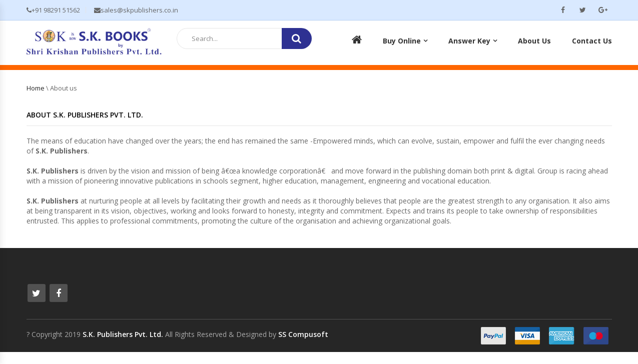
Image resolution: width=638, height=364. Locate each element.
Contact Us (592, 41)
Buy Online (402, 41)
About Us (534, 41)
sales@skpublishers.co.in (136, 10)
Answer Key (469, 41)
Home (36, 88)
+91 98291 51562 (53, 10)
